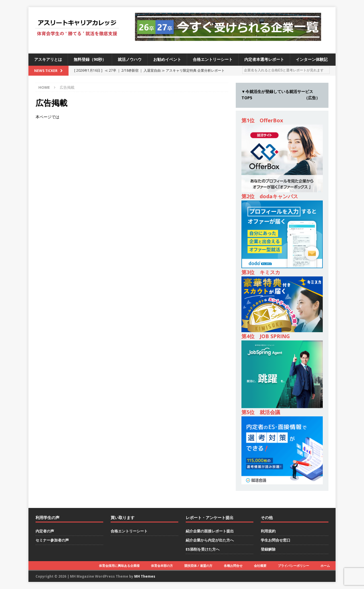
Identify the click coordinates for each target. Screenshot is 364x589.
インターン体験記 (312, 59)
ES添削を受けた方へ (203, 549)
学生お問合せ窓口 (276, 540)
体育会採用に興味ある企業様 (119, 566)
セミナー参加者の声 (52, 540)
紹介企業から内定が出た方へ (210, 540)
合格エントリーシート (213, 59)
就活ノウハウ (130, 59)
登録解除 (268, 549)
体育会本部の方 (162, 566)
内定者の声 (45, 531)
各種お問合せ (233, 566)
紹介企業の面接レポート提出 (210, 531)
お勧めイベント (167, 59)
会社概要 (260, 566)
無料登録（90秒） (90, 59)
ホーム (325, 566)
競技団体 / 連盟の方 (198, 566)
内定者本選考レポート (264, 59)
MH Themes (145, 576)
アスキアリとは (48, 59)
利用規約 (268, 531)
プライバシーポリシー (293, 566)
